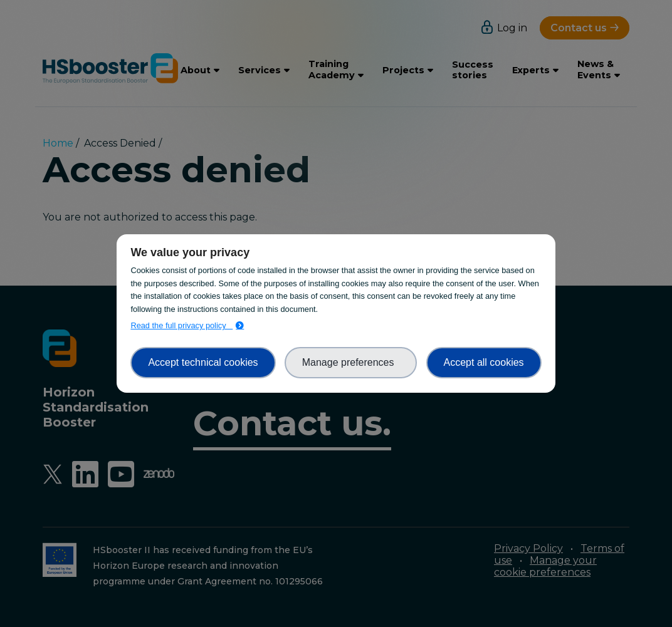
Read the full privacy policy (181, 325)
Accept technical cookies (203, 362)
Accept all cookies (484, 362)
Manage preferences (351, 362)
